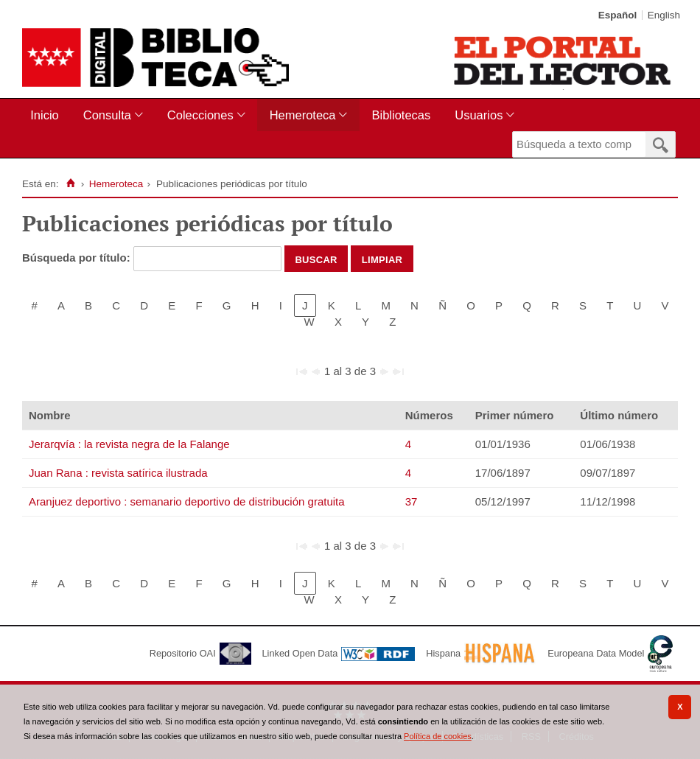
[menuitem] (48, 115)
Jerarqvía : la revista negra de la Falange (129, 444)
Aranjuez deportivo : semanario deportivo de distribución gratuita (187, 501)
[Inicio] (70, 183)
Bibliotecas (401, 115)
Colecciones (200, 115)
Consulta (107, 115)
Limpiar (382, 259)
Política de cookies (438, 736)
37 (412, 501)
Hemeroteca (303, 115)
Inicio (45, 115)
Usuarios (479, 115)
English (664, 15)
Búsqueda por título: (78, 258)
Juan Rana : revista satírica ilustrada (118, 473)
